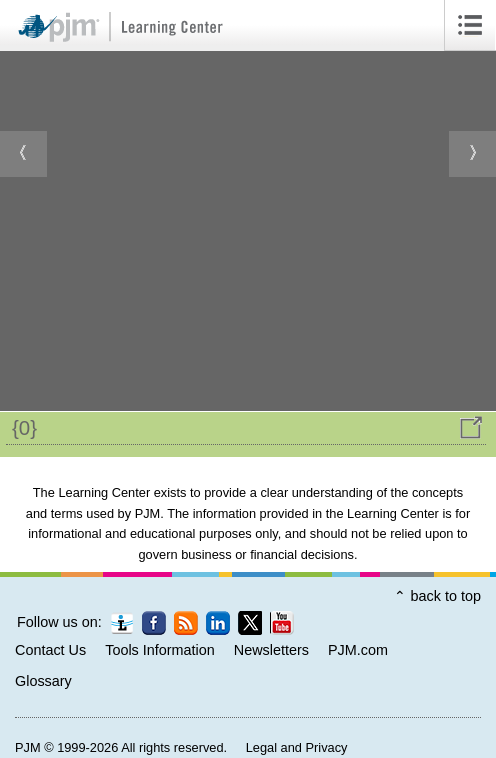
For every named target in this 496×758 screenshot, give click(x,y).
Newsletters (271, 650)
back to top (446, 596)
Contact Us (50, 650)
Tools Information (160, 650)
